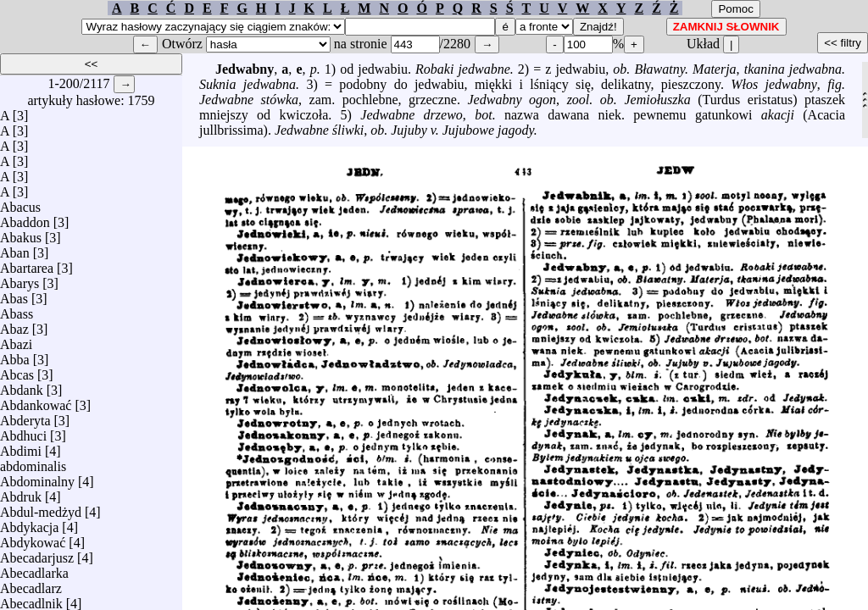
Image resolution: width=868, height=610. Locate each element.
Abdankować (36, 401)
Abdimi (21, 447)
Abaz (14, 325)
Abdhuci (23, 432)
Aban (15, 249)
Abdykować (33, 538)
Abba (15, 355)
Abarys (19, 279)
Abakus (21, 233)
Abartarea (27, 264)
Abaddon (25, 218)
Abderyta (25, 416)
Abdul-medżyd (41, 508)
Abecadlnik (31, 599)
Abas (14, 294)
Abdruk (21, 493)
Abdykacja (29, 523)
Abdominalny (37, 477)
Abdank (22, 386)
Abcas (17, 371)
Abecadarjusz (37, 554)
